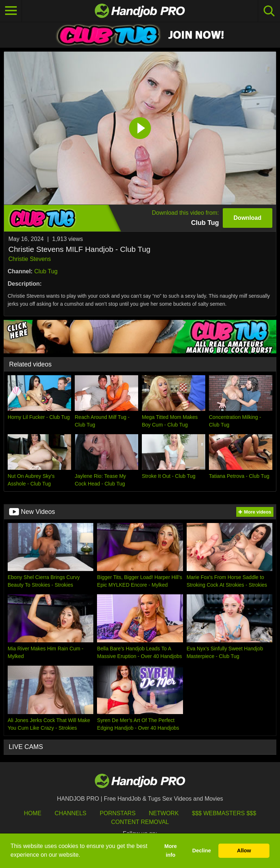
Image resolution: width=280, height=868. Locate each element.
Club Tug (46, 271)
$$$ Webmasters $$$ (224, 813)
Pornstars (117, 813)
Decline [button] (201, 851)
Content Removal (140, 822)
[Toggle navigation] (11, 11)
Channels (71, 813)
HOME (32, 813)
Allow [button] (244, 851)
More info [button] (171, 851)
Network (164, 813)
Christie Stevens (30, 259)
